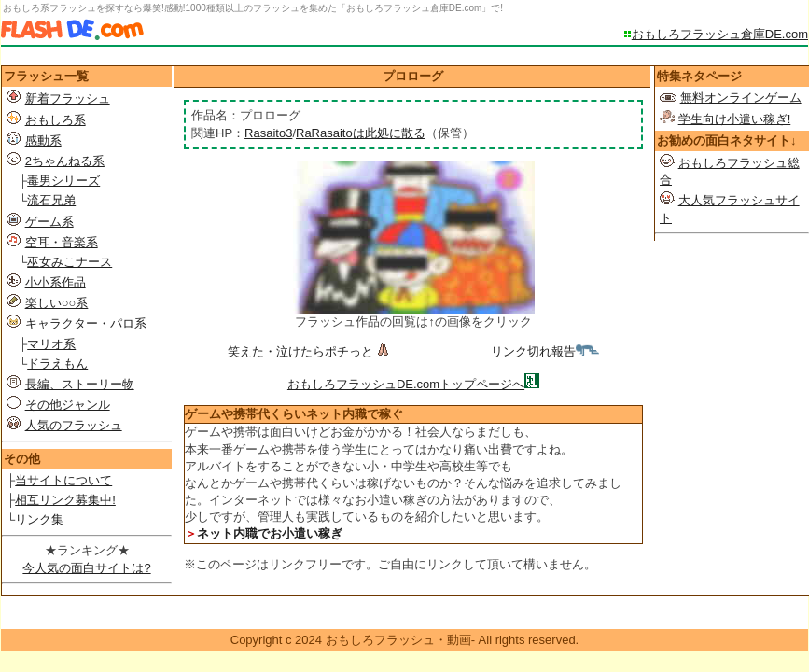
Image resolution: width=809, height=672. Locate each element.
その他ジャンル (68, 405)
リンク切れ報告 (545, 351)
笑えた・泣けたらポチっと (310, 351)
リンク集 (39, 519)
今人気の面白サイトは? (86, 568)
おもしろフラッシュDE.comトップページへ (406, 384)
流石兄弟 (51, 200)
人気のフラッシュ (74, 425)
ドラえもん (57, 364)
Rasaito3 (268, 133)
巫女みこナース (70, 262)
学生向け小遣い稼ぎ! (735, 119)
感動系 (43, 140)
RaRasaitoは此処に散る (361, 133)
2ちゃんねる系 (65, 161)
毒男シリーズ (63, 181)
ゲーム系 (49, 222)
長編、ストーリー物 (80, 384)
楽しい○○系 (57, 303)
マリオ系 (51, 344)
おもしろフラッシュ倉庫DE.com (720, 34)
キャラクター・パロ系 (86, 323)
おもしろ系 (56, 120)
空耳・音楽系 (62, 242)
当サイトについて (63, 480)
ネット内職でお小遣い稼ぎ (270, 533)
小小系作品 (56, 282)
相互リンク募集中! (65, 500)
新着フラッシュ (68, 98)
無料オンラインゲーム (741, 98)
